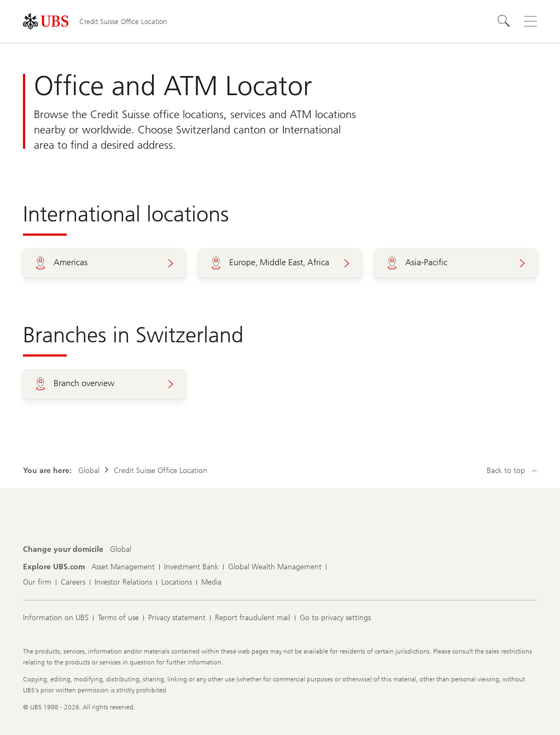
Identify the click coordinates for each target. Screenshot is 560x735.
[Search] (504, 21)
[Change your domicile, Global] (121, 550)
